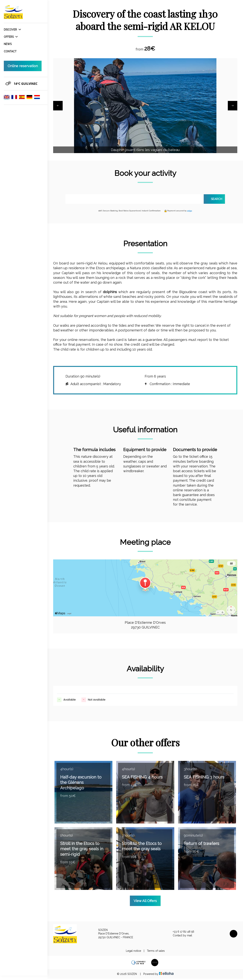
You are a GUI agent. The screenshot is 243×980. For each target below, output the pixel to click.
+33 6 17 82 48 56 (181, 933)
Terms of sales (156, 952)
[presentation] (58, 106)
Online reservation (23, 66)
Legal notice (133, 952)
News (8, 44)
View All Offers (145, 902)
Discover (12, 30)
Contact (10, 51)
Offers (11, 37)
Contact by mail (180, 937)
